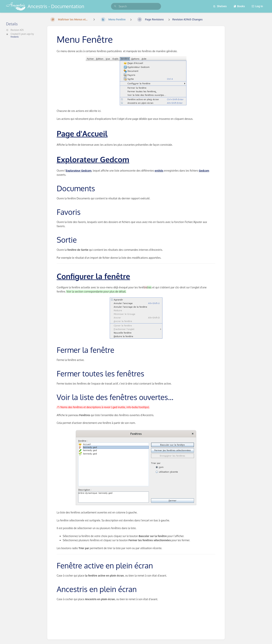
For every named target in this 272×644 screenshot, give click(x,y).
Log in (257, 6)
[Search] (115, 6)
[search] (136, 6)
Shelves (220, 6)
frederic (15, 37)
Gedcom (204, 171)
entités (159, 171)
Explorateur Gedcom (79, 171)
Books (239, 6)
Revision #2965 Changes (187, 19)
